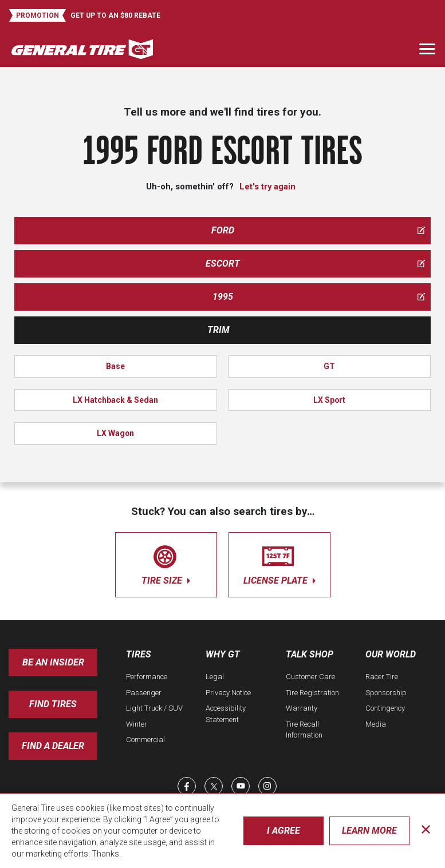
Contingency (385, 708)
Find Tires (53, 704)
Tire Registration (312, 693)
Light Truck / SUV (154, 708)
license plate (279, 563)
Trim (218, 330)
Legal (215, 677)
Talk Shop (310, 654)
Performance (147, 677)
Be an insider (53, 662)
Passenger (144, 693)
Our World (391, 654)
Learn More (369, 831)
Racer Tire (382, 677)
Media (376, 724)
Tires (139, 654)
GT (329, 366)
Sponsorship (386, 693)
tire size (166, 563)
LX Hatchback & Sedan (115, 400)
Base (115, 366)
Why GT (223, 654)
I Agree (283, 831)
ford (318, 230)
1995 (319, 297)
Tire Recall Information (304, 730)
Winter (137, 724)
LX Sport (329, 400)
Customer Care (310, 677)
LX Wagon (115, 433)
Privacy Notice (228, 693)
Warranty (302, 708)
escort (316, 263)
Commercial (145, 740)
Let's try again (267, 187)
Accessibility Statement (226, 714)
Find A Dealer (53, 746)
